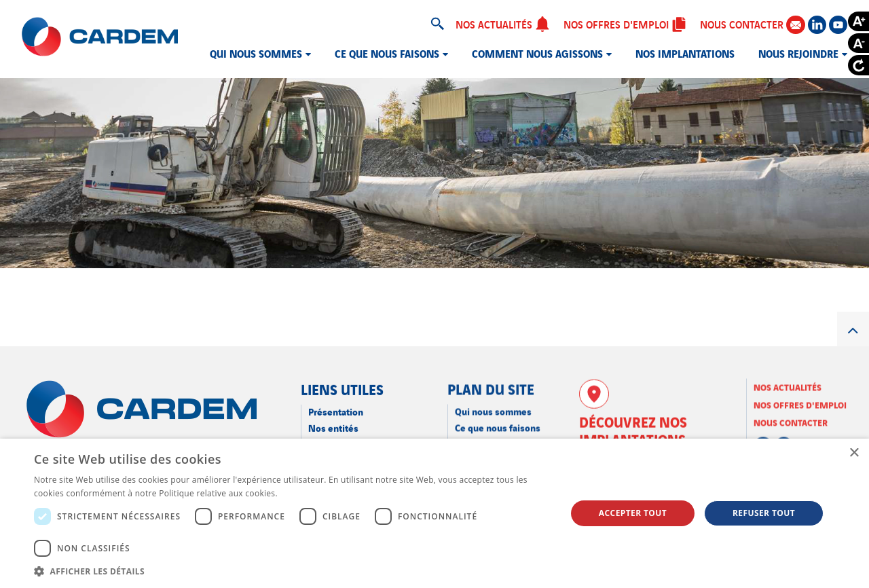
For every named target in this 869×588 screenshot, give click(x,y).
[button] (292, 571)
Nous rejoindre (798, 53)
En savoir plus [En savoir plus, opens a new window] (307, 493)
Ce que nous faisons (387, 53)
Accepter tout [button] (633, 513)
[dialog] (434, 513)
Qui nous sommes (256, 53)
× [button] (854, 453)
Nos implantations (685, 53)
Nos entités (333, 427)
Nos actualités (503, 24)
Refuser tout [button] (764, 513)
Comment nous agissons (537, 53)
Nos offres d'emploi (625, 24)
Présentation (336, 410)
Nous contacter (752, 24)
